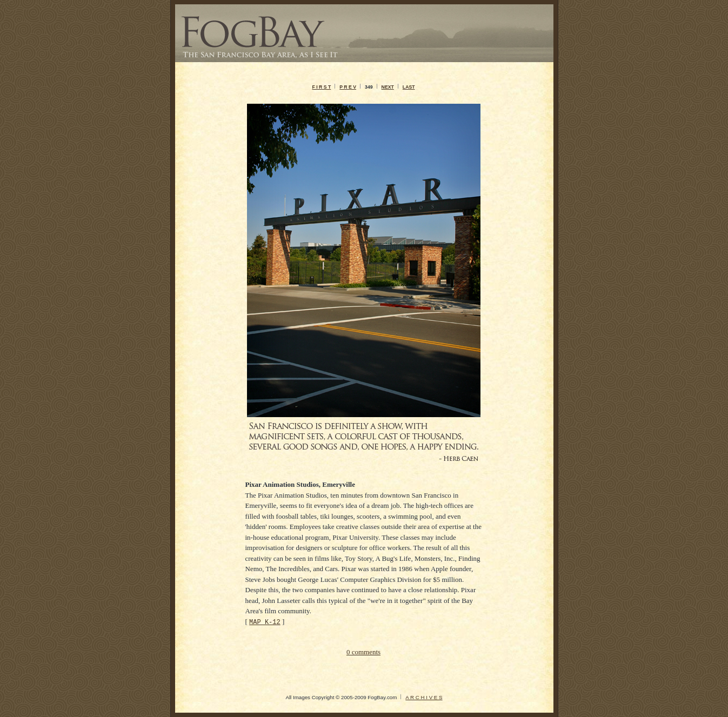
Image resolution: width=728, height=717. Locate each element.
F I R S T (321, 87)
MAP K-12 (265, 622)
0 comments (363, 652)
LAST (409, 87)
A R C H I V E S (424, 697)
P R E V (348, 87)
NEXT (388, 87)
